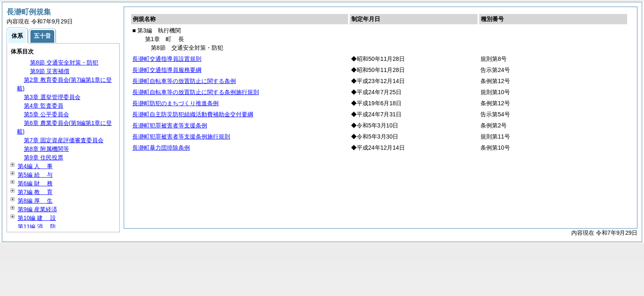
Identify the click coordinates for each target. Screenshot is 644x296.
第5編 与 (35, 175)
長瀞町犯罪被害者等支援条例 (170, 125)
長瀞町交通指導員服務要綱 (167, 70)
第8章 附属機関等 (46, 149)
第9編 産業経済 (37, 209)
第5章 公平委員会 (46, 114)
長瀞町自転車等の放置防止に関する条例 (184, 81)
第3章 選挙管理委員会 (52, 97)
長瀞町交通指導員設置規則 (167, 59)
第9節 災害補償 (50, 71)
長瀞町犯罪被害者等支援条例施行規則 (181, 136)
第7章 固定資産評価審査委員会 (64, 140)
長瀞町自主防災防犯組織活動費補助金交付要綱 (193, 114)
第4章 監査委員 (44, 106)
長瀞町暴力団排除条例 (161, 148)
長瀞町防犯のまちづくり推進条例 (175, 103)
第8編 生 (35, 201)
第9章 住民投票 (44, 157)
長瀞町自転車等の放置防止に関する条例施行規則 (196, 92)
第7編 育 (35, 192)
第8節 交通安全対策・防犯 (64, 62)
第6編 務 (35, 183)
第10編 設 (37, 218)
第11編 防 (37, 227)
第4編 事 (35, 166)
